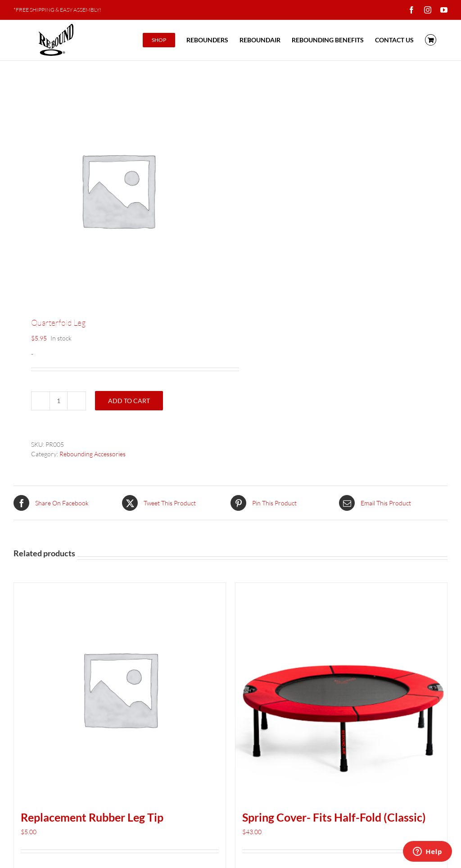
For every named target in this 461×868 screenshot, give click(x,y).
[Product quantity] (59, 401)
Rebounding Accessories (93, 454)
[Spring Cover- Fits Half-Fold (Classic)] (341, 689)
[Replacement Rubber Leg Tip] (120, 689)
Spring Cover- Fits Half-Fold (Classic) (334, 817)
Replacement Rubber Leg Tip (92, 817)
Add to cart (129, 401)
